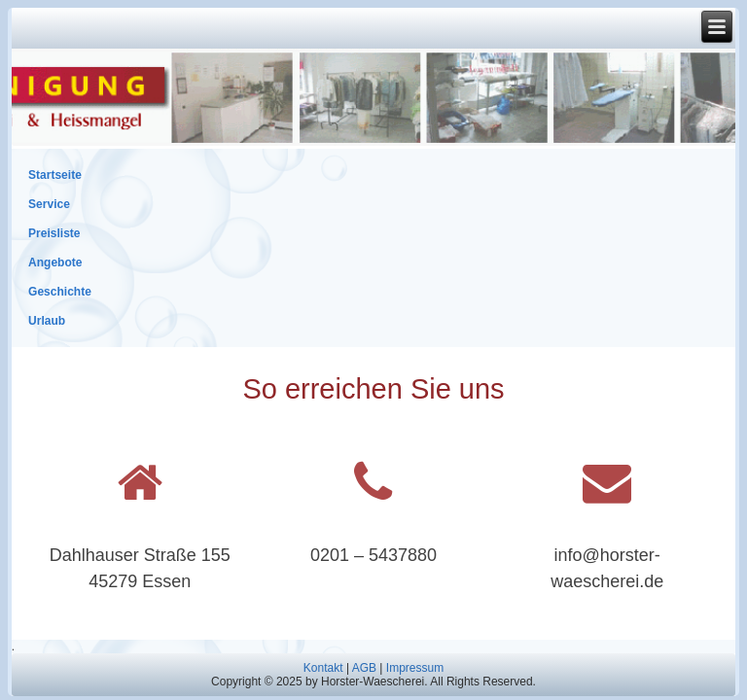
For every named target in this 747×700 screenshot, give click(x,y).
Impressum (415, 668)
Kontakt (323, 668)
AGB (364, 668)
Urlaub (47, 321)
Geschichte (60, 292)
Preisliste (54, 233)
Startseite (55, 175)
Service (49, 204)
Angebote (55, 262)
